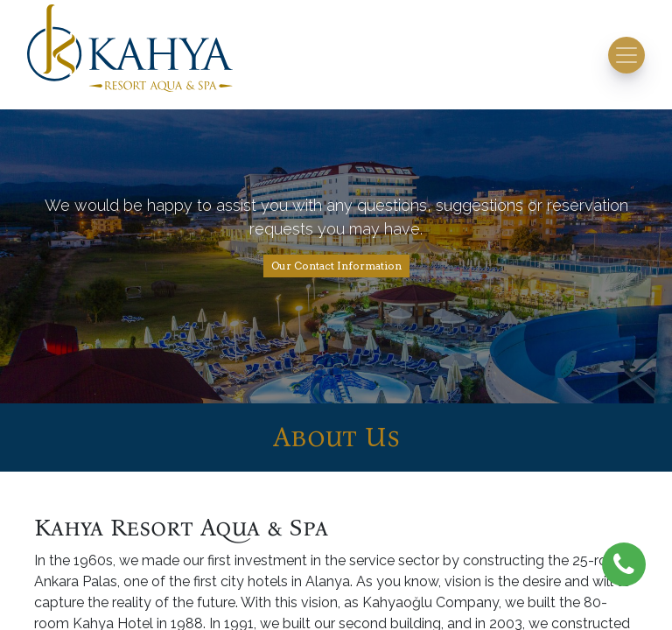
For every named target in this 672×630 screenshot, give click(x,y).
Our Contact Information (336, 266)
